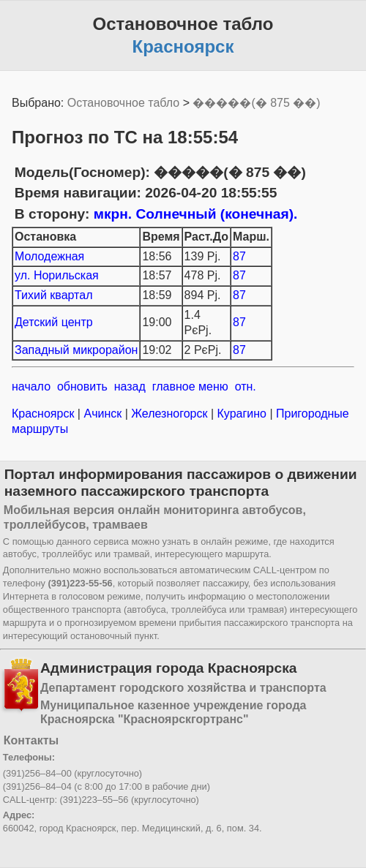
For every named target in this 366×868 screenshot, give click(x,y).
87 (239, 256)
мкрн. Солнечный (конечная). (196, 214)
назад (130, 386)
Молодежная (49, 256)
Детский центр (54, 322)
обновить (82, 386)
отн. (246, 386)
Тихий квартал (53, 295)
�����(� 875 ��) (256, 103)
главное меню (190, 386)
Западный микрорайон (76, 350)
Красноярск (45, 414)
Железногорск (169, 414)
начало (31, 386)
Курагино (242, 414)
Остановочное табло (123, 103)
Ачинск (103, 414)
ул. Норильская (57, 275)
